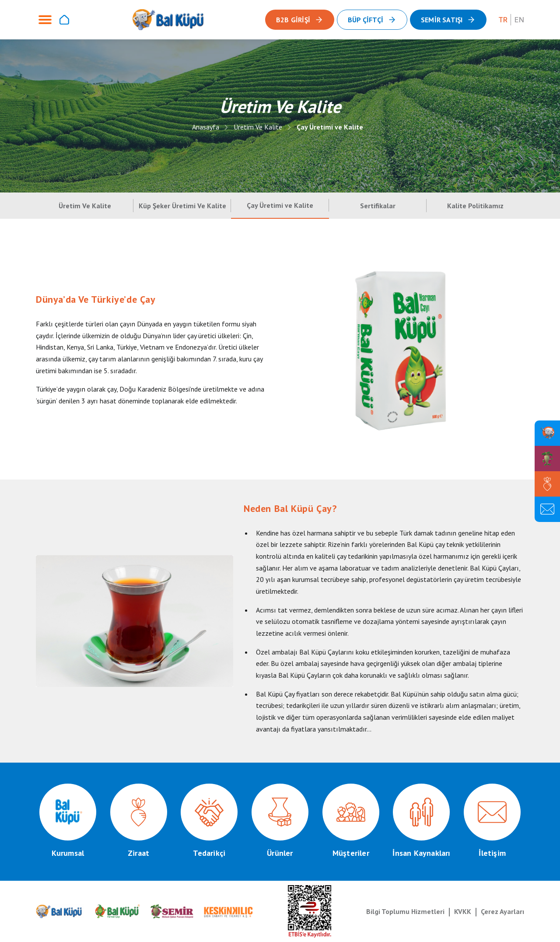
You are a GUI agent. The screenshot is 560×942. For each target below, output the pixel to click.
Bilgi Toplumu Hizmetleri (405, 911)
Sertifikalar (378, 206)
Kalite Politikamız (475, 206)
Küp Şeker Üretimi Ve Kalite (182, 206)
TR (503, 20)
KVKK (463, 911)
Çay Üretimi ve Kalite (330, 127)
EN (519, 20)
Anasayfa (206, 127)
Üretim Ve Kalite (258, 127)
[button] (448, 20)
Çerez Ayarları (502, 911)
